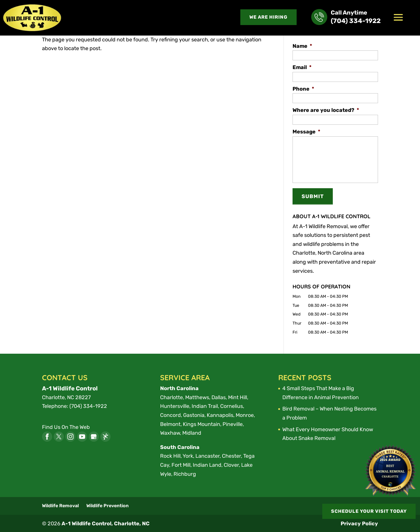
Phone (303, 89)
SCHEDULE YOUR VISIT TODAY (369, 511)
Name (302, 46)
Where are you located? (326, 110)
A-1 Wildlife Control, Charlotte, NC (106, 523)
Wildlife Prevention (107, 505)
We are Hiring (268, 17)
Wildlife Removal (60, 505)
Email (302, 67)
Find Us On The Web (66, 427)
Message (306, 132)
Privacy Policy (359, 523)
